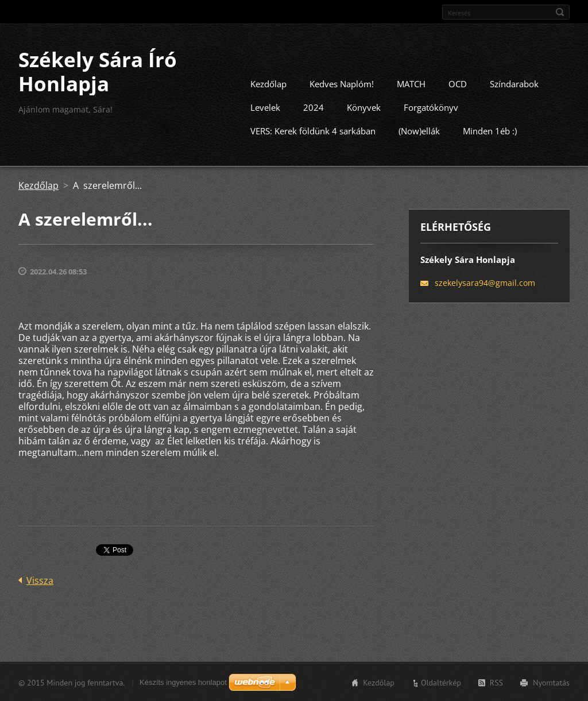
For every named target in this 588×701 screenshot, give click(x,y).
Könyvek (364, 107)
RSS (496, 682)
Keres (560, 12)
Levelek (265, 107)
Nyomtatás (551, 682)
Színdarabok (514, 83)
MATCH (411, 83)
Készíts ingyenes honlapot (183, 682)
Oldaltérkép (441, 682)
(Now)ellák (419, 130)
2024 (314, 107)
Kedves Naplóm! (342, 83)
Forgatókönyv (431, 107)
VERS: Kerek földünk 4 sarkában (313, 130)
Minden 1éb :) (490, 130)
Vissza (40, 580)
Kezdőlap (268, 83)
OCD (458, 83)
